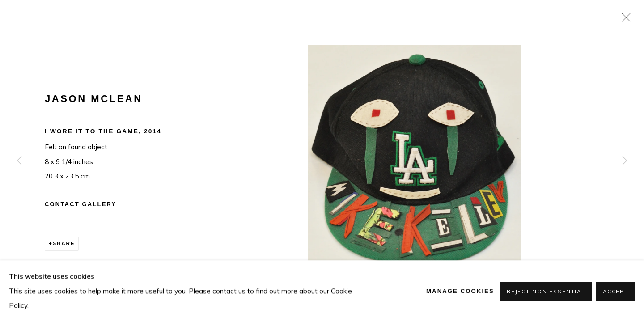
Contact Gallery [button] (80, 204)
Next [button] (625, 161)
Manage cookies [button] (460, 291)
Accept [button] (616, 291)
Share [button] (64, 243)
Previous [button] (19, 161)
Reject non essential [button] (546, 291)
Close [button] (624, 20)
